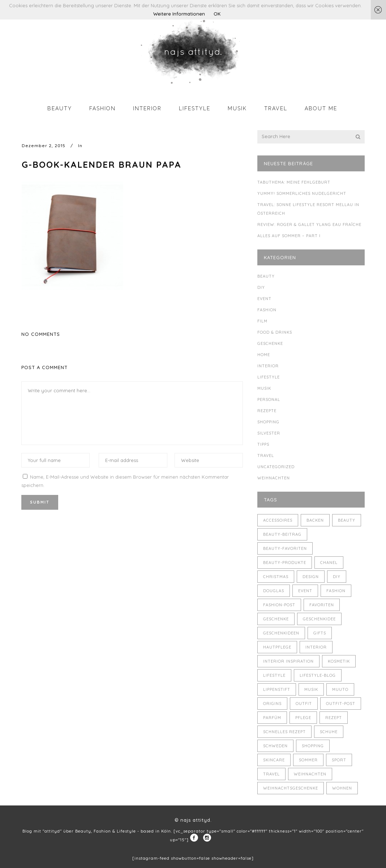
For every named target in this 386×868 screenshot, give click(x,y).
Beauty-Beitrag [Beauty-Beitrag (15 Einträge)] (282, 534)
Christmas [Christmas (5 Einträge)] (276, 577)
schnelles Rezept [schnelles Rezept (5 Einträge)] (284, 732)
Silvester (269, 433)
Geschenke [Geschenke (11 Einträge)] (276, 619)
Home (264, 355)
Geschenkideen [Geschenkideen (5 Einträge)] (281, 633)
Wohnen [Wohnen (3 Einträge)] (342, 788)
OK (217, 14)
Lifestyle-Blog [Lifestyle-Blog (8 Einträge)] (318, 675)
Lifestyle (269, 377)
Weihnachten (274, 478)
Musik (264, 388)
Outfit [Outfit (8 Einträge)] (304, 704)
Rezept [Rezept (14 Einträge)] (334, 718)
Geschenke (270, 343)
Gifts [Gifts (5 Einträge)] (320, 633)
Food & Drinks (275, 332)
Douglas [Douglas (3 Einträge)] (274, 591)
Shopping (268, 422)
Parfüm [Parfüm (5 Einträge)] (272, 718)
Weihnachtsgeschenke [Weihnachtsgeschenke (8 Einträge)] (291, 788)
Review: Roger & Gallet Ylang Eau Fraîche (309, 225)
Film (262, 321)
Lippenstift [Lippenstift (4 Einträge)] (277, 689)
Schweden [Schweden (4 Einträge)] (275, 746)
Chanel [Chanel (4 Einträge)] (329, 563)
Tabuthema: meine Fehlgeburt (294, 182)
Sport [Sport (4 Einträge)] (339, 760)
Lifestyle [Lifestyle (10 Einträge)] (274, 675)
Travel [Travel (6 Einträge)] (271, 774)
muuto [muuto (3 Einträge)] (340, 689)
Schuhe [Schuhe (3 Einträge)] (329, 732)
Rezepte (267, 411)
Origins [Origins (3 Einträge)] (272, 704)
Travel (266, 456)
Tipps (263, 444)
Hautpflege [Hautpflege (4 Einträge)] (277, 647)
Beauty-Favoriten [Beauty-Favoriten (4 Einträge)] (285, 548)
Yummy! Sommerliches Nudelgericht (302, 193)
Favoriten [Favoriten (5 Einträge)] (322, 605)
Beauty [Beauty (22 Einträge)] (347, 520)
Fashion (267, 310)
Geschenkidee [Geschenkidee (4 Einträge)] (319, 619)
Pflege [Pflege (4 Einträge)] (303, 718)
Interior (268, 366)
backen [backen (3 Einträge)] (315, 520)
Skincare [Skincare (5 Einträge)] (274, 760)
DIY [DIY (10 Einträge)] (337, 577)
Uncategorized (276, 467)
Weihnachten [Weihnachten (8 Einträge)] (310, 774)
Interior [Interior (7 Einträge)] (316, 647)
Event (264, 299)
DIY (261, 287)
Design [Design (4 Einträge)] (311, 577)
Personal (269, 399)
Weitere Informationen (179, 14)
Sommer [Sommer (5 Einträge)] (308, 760)
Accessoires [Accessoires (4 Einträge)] (278, 520)
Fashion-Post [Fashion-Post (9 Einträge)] (279, 605)
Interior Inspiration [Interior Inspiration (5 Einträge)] (288, 661)
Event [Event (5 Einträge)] (305, 591)
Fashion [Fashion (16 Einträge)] (336, 591)
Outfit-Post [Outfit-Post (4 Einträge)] (341, 704)
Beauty (266, 276)
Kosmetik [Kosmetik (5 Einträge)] (339, 661)
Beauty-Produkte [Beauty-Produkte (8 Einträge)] (285, 563)
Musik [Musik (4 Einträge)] (311, 689)
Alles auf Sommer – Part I (289, 236)
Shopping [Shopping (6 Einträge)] (313, 746)
